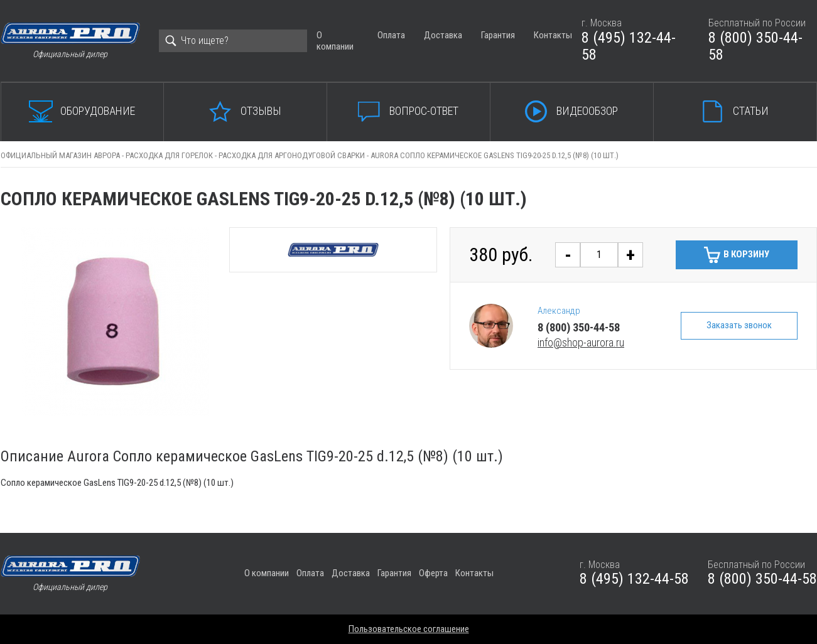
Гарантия (498, 35)
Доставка (443, 35)
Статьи (751, 111)
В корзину (746, 254)
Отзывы (261, 111)
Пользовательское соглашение (409, 629)
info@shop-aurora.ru (581, 342)
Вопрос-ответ (424, 111)
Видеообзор (587, 111)
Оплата (391, 35)
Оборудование (98, 111)
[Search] (233, 41)
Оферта (433, 573)
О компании (335, 40)
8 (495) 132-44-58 (629, 46)
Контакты (553, 35)
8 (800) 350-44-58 (755, 46)
